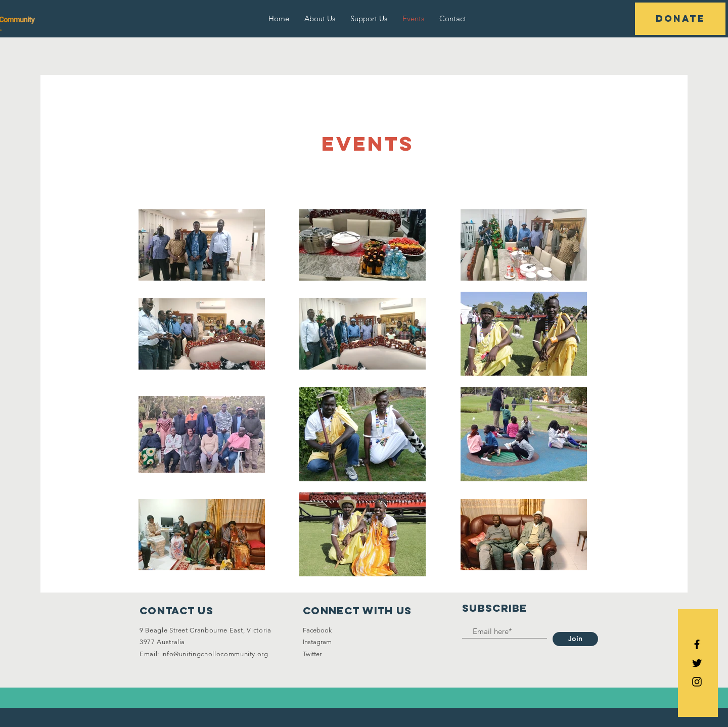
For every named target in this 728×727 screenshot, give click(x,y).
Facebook (317, 630)
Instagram (317, 642)
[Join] (575, 639)
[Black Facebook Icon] (697, 644)
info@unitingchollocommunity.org (215, 654)
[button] (680, 19)
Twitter (312, 654)
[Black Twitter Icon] (697, 663)
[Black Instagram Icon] (697, 682)
